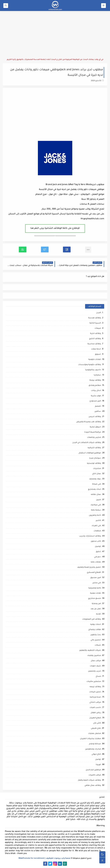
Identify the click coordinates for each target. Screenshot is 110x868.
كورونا (98, 765)
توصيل (98, 547)
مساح (98, 676)
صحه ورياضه (95, 697)
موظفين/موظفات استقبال (90, 453)
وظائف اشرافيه (94, 448)
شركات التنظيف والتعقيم (90, 651)
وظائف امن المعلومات (92, 619)
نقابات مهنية (95, 593)
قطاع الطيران (95, 718)
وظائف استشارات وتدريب (90, 536)
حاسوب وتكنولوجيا (93, 370)
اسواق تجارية (95, 427)
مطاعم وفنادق (95, 386)
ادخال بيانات (96, 391)
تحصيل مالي (96, 640)
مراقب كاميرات (95, 775)
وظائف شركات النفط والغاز (89, 780)
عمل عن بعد (96, 609)
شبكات (98, 645)
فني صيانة (97, 484)
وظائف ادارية (95, 334)
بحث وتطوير (96, 635)
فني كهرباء (96, 526)
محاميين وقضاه (94, 656)
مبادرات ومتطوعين (93, 749)
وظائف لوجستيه (94, 463)
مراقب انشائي (95, 702)
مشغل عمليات (94, 734)
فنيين (98, 500)
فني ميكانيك (96, 505)
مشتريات (97, 469)
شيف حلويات (95, 666)
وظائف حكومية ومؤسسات (90, 365)
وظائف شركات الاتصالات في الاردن (87, 443)
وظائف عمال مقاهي (93, 786)
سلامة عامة (96, 510)
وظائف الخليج (95, 339)
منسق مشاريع (95, 599)
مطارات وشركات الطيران (90, 739)
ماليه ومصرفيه (95, 588)
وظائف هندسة (95, 318)
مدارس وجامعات (94, 438)
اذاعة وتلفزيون (95, 515)
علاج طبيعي (96, 728)
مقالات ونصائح (95, 630)
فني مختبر (97, 583)
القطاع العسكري (94, 573)
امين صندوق (96, 578)
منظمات (97, 531)
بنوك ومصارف (95, 479)
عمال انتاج (97, 474)
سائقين (98, 412)
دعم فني (97, 557)
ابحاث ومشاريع (94, 489)
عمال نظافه (96, 495)
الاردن (99, 313)
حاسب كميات (95, 708)
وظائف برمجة (95, 380)
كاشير (98, 521)
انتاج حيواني (96, 754)
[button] (67, 250)
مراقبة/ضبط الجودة (93, 432)
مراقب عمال (96, 661)
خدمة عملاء (96, 349)
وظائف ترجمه (95, 687)
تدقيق (98, 552)
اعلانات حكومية (95, 360)
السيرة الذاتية (95, 323)
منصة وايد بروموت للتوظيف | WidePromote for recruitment (44, 858)
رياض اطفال (96, 713)
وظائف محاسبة (94, 344)
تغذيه (98, 614)
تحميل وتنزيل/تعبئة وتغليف (89, 567)
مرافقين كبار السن (93, 770)
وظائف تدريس (95, 417)
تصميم (98, 406)
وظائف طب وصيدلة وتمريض (89, 422)
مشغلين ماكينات (94, 682)
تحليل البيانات (95, 692)
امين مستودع (95, 401)
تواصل (98, 760)
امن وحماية (96, 604)
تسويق (98, 354)
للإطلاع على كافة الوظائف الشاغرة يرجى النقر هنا (55, 228)
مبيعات (98, 328)
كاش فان (97, 723)
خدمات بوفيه (96, 625)
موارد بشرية (96, 396)
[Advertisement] (55, 35)
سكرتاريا (97, 375)
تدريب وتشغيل (94, 671)
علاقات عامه (96, 562)
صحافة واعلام (95, 744)
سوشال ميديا (95, 458)
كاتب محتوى (96, 541)
